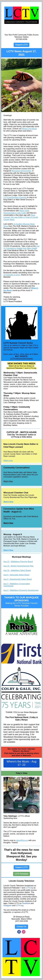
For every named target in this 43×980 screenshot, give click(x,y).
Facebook (26, 903)
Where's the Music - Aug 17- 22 (21, 763)
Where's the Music (29, 129)
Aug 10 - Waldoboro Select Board (17, 570)
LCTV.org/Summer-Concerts (15, 197)
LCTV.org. (20, 906)
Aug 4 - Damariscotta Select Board (18, 579)
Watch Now (8, 481)
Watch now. (8, 461)
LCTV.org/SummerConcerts (22, 359)
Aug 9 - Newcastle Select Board (16, 575)
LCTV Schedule (21, 874)
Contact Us (21, 927)
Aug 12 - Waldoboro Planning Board (18, 562)
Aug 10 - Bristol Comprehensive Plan (18, 566)
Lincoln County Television (21, 881)
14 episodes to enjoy (12, 275)
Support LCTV (22, 45)
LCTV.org (29, 888)
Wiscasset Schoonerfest (21, 171)
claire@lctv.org (22, 840)
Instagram (8, 906)
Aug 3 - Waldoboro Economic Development (21, 590)
